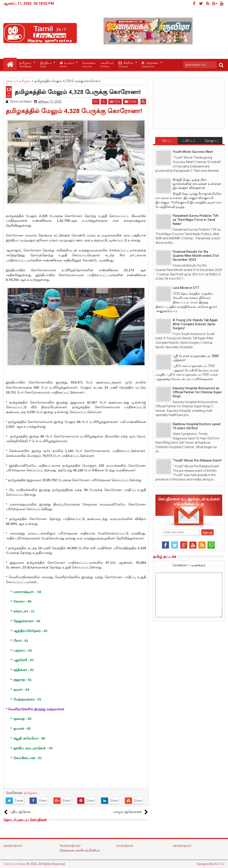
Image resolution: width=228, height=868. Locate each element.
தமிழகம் (25, 65)
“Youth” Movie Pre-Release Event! (197, 460)
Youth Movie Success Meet (193, 152)
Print (116, 102)
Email (131, 102)
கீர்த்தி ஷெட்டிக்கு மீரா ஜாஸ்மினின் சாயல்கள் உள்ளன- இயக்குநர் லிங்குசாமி (197, 184)
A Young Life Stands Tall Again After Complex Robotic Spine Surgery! (195, 324)
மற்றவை (150, 65)
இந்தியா (46, 65)
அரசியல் (107, 65)
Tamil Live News (15, 864)
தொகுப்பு (211, 141)
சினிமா (126, 65)
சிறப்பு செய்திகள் (166, 141)
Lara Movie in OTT (186, 288)
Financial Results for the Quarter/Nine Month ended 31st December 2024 (196, 256)
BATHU (220, 864)
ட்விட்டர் (189, 141)
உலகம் (67, 65)
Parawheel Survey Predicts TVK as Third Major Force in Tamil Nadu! (196, 220)
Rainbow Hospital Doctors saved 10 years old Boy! (197, 426)
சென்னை (89, 65)
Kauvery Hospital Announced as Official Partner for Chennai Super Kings (197, 392)
